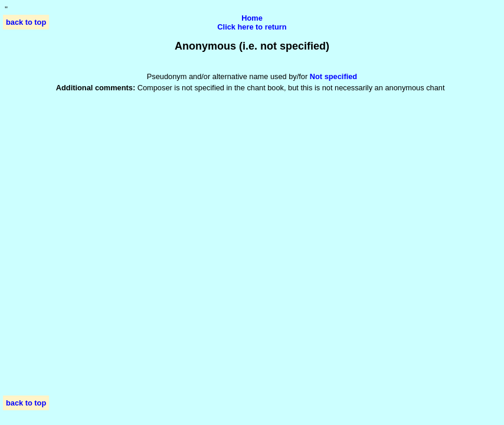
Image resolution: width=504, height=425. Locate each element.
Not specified (333, 76)
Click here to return (252, 27)
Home (252, 18)
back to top (26, 22)
